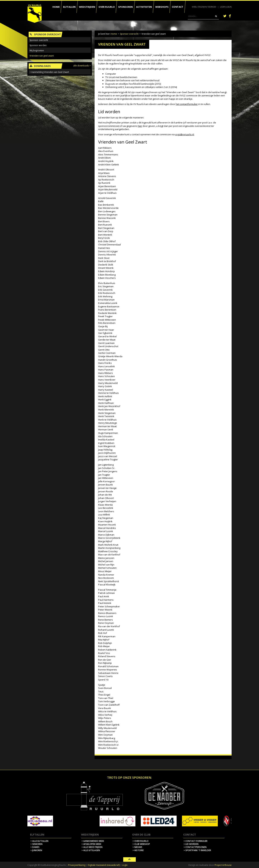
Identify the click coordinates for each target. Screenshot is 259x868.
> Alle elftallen (39, 841)
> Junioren (36, 850)
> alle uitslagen (91, 850)
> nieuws (137, 847)
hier (140, 126)
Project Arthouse (223, 865)
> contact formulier (196, 841)
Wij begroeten (37, 51)
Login (125, 865)
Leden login (226, 7)
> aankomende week (93, 841)
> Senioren (36, 844)
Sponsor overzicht (129, 34)
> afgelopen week (91, 844)
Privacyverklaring (77, 865)
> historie (138, 850)
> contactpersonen (195, 847)
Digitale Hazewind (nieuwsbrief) (104, 865)
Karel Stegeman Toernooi (204, 7)
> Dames (35, 847)
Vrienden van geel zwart (42, 56)
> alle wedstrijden (92, 847)
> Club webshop (141, 844)
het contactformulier (187, 104)
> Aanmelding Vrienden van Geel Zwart (49, 72)
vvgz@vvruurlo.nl (185, 134)
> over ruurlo (141, 841)
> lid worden (191, 844)
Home (114, 34)
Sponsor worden (38, 45)
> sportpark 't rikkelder (197, 850)
